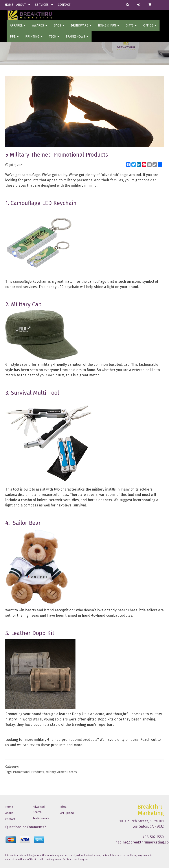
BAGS (59, 29)
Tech (54, 40)
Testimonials (41, 818)
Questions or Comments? (26, 827)
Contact (10, 819)
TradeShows (77, 40)
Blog (63, 807)
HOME (9, 5)
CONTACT (64, 5)
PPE (14, 40)
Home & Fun (108, 29)
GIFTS (131, 29)
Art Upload (67, 813)
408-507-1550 (153, 837)
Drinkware (81, 29)
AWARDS (40, 29)
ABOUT (21, 5)
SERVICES (42, 5)
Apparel (18, 29)
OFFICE (150, 29)
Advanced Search (39, 809)
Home (9, 807)
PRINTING (34, 40)
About (9, 813)
